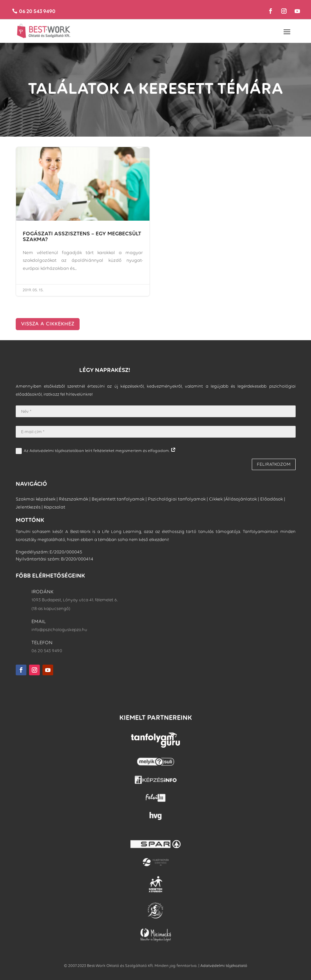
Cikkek (216, 499)
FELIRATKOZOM (274, 464)
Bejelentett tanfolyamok (118, 499)
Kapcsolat (55, 507)
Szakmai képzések (36, 499)
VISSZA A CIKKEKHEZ (48, 324)
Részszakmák (74, 499)
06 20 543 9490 (37, 11)
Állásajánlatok (241, 499)
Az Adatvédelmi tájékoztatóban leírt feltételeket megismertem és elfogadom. (96, 451)
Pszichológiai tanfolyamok (177, 499)
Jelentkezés (28, 507)
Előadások (272, 499)
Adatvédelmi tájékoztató (224, 966)
